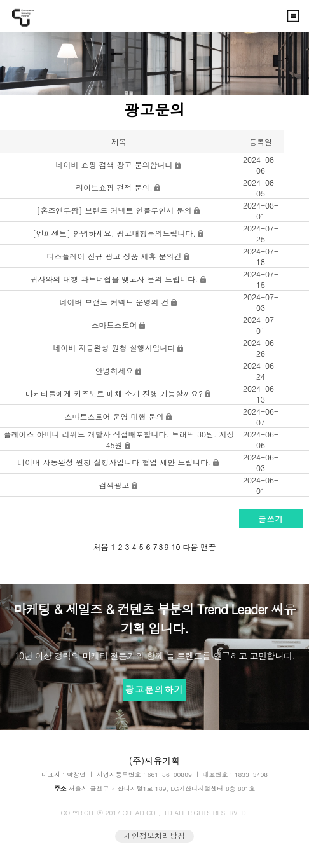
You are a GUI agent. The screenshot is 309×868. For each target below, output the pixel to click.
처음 (101, 547)
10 (176, 547)
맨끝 (209, 547)
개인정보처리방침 (154, 835)
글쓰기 (271, 519)
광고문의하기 (154, 689)
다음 (191, 547)
